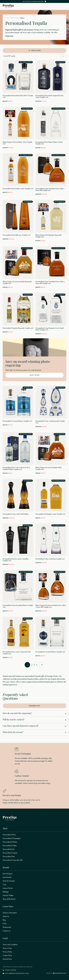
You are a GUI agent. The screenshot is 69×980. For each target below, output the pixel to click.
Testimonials (7, 927)
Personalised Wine (9, 835)
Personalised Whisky (10, 842)
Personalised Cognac (10, 853)
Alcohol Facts (7, 959)
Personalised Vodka (10, 846)
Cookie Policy (7, 955)
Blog (4, 920)
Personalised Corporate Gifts (13, 860)
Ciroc (5, 885)
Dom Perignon (8, 874)
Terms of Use (7, 948)
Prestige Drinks (39, 30)
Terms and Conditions (10, 945)
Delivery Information (10, 913)
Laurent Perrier (8, 888)
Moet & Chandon (9, 881)
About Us (6, 916)
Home (7, 18)
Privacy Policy (7, 952)
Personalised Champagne (12, 838)
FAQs (5, 924)
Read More (9, 36)
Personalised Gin (9, 849)
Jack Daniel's (7, 877)
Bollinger (6, 892)
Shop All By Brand (9, 899)
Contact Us (6, 931)
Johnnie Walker (8, 895)
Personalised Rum (9, 856)
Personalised (15, 18)
